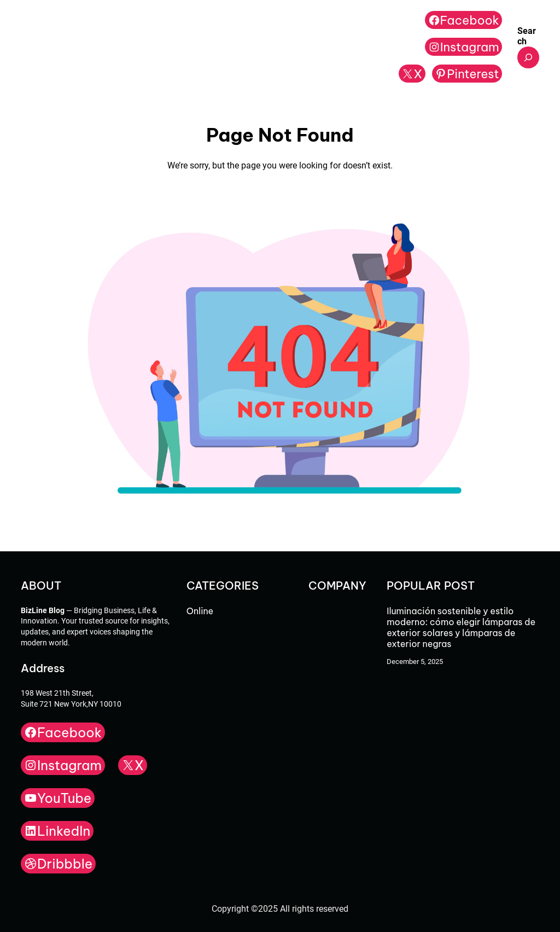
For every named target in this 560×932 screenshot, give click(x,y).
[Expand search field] (528, 57)
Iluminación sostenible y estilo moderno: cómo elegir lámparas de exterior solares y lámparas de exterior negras (461, 627)
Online (200, 611)
